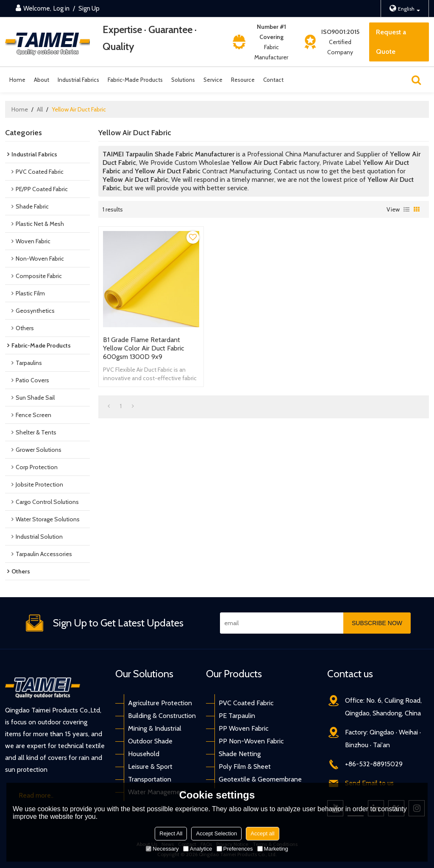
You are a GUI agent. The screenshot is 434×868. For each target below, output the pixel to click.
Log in (61, 8)
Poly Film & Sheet (245, 766)
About (42, 80)
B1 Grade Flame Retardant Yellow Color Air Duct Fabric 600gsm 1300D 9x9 (143, 348)
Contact (273, 80)
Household (144, 754)
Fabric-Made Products (135, 80)
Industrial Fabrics (78, 80)
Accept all (262, 833)
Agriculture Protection (160, 703)
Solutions (183, 80)
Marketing (273, 849)
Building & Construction (162, 716)
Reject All (171, 833)
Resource (243, 80)
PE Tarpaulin (237, 716)
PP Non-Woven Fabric (251, 741)
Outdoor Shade (150, 741)
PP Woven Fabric (243, 728)
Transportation (150, 779)
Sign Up (89, 8)
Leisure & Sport (150, 766)
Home (17, 80)
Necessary (162, 849)
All (40, 109)
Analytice (198, 849)
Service (213, 80)
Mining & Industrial (155, 728)
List (406, 209)
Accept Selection (216, 833)
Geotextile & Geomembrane (260, 779)
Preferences (235, 849)
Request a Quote (391, 42)
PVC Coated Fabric (246, 703)
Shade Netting (240, 754)
